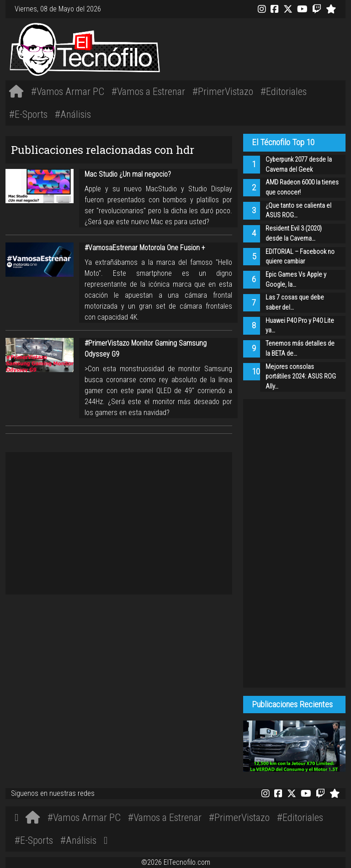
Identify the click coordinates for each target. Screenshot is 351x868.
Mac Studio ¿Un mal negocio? (128, 174)
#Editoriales (284, 91)
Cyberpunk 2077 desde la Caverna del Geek (299, 165)
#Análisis (73, 114)
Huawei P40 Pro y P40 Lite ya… (300, 326)
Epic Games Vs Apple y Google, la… (296, 280)
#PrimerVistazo (223, 91)
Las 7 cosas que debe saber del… (295, 302)
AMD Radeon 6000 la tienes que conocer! (302, 187)
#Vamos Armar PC (68, 91)
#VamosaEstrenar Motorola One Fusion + (145, 248)
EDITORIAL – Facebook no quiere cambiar (300, 257)
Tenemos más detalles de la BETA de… (300, 349)
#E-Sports (28, 114)
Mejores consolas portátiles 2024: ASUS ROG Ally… (301, 377)
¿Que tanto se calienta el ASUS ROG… (298, 211)
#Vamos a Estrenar (148, 91)
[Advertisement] (246, 48)
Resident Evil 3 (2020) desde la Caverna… (294, 234)
